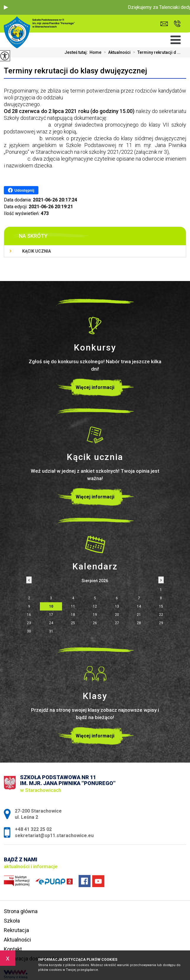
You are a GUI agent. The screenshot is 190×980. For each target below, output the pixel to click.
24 (51, 623)
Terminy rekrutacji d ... (156, 52)
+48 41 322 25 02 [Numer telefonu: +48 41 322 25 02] (33, 829)
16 (29, 615)
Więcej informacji (95, 387)
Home (95, 52)
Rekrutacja (16, 930)
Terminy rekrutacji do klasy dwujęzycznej (75, 71)
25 (73, 623)
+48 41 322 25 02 (177, 24)
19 (95, 615)
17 (51, 615)
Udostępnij (21, 190)
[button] (6, 7)
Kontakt (13, 949)
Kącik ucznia (36, 251)
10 (51, 606)
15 (161, 606)
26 (95, 623)
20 (117, 615)
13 (117, 606)
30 (29, 631)
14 (139, 606)
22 (161, 615)
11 (73, 606)
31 (51, 631)
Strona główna (21, 911)
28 (139, 623)
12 (95, 606)
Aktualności (116, 52)
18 (73, 615)
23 (29, 623)
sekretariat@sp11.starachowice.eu (164, 24)
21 (139, 615)
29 (161, 623)
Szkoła (12, 921)
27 (117, 623)
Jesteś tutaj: (77, 52)
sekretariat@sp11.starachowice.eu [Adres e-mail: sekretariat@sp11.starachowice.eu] (54, 835)
